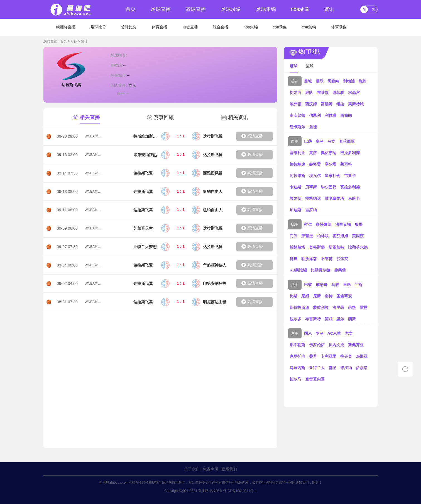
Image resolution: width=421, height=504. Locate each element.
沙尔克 (342, 259)
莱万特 (346, 164)
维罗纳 (346, 368)
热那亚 (362, 356)
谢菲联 (338, 93)
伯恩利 (315, 115)
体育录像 (339, 27)
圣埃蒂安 (344, 296)
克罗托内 (297, 356)
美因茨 (358, 236)
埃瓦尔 (315, 176)
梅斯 (293, 296)
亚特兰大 (317, 368)
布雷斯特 (313, 319)
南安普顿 (297, 115)
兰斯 (358, 285)
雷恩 (364, 307)
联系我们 (229, 469)
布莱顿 (323, 93)
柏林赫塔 (297, 247)
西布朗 (346, 115)
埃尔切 (295, 198)
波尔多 (295, 319)
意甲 (295, 333)
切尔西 (295, 93)
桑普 (313, 356)
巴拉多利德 (350, 153)
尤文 (349, 333)
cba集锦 (309, 27)
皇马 (320, 141)
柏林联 (323, 236)
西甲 (295, 141)
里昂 (347, 285)
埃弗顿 (295, 104)
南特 (329, 296)
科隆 (293, 259)
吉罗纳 (311, 210)
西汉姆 (311, 104)
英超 (295, 81)
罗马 (320, 333)
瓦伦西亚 (347, 141)
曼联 (320, 81)
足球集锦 (266, 9)
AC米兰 (334, 333)
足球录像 (231, 9)
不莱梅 (327, 259)
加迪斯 (295, 210)
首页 (131, 9)
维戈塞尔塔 (334, 198)
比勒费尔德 (320, 270)
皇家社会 (332, 176)
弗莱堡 (340, 270)
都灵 (332, 368)
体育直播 (160, 27)
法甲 (295, 285)
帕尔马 (295, 379)
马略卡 (354, 198)
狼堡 (359, 224)
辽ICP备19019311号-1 (240, 491)
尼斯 (317, 296)
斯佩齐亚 (356, 345)
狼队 (309, 93)
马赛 (335, 285)
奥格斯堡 (317, 247)
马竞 (331, 141)
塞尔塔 (331, 164)
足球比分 (98, 27)
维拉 (340, 104)
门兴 (293, 236)
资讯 (329, 9)
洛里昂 (338, 307)
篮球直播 (196, 9)
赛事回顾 (164, 117)
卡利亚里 (329, 356)
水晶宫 (354, 93)
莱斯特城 (356, 104)
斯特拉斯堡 (299, 307)
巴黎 (308, 285)
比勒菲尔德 (358, 247)
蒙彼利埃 (321, 307)
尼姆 (305, 296)
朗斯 (352, 319)
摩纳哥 (322, 285)
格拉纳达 (297, 164)
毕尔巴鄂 (329, 187)
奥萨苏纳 (329, 153)
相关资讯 (238, 117)
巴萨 (308, 141)
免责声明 (210, 469)
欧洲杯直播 (66, 27)
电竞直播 (190, 27)
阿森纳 (333, 81)
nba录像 (300, 9)
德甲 (295, 224)
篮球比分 (129, 27)
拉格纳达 (313, 198)
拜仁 (308, 224)
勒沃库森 (309, 259)
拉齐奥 (346, 356)
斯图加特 (336, 247)
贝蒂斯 (311, 187)
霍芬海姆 (340, 236)
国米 (308, 333)
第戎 (329, 319)
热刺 (362, 81)
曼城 (308, 81)
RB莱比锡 (298, 270)
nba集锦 (250, 27)
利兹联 (331, 115)
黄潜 (313, 153)
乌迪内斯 (297, 368)
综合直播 (221, 27)
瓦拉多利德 (350, 187)
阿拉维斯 (297, 176)
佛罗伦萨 (317, 345)
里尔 (340, 319)
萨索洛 (362, 368)
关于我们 (192, 469)
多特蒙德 (324, 224)
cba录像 (280, 27)
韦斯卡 (350, 176)
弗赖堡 (307, 236)
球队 (74, 41)
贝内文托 (336, 345)
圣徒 (313, 127)
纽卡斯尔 (297, 127)
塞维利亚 (297, 153)
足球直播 (161, 9)
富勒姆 (327, 104)
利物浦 (349, 81)
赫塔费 (315, 164)
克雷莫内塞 (315, 379)
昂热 (352, 307)
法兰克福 (343, 224)
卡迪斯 (295, 187)
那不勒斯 (297, 345)
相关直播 (90, 117)
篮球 (84, 41)
